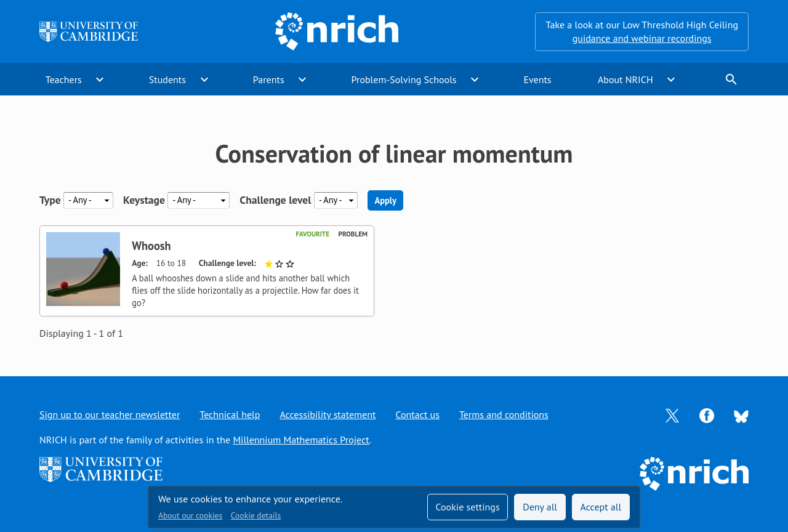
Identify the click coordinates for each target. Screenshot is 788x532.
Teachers (64, 79)
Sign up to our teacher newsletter (110, 414)
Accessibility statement (328, 414)
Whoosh (151, 246)
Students (167, 79)
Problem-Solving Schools (404, 79)
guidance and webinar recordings (642, 38)
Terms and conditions (504, 414)
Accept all (601, 507)
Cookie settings (467, 507)
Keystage (144, 200)
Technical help (230, 414)
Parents (269, 79)
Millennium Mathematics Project (301, 440)
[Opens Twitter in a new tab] (672, 414)
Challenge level (275, 200)
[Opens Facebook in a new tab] (707, 414)
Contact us (417, 414)
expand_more (100, 79)
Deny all (540, 507)
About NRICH (625, 79)
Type (50, 200)
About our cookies (190, 515)
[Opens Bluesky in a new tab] (741, 415)
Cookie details (256, 515)
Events (537, 79)
